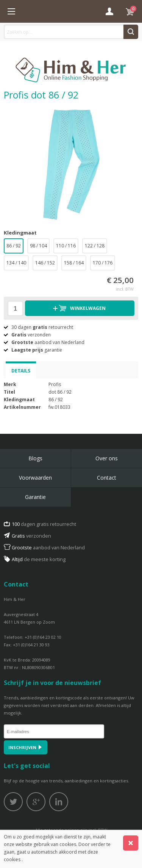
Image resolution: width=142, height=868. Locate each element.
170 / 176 (103, 263)
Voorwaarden (35, 478)
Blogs (35, 458)
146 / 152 (45, 263)
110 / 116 (66, 246)
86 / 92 (14, 246)
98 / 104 (38, 246)
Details (21, 371)
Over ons (107, 458)
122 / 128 (95, 246)
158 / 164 (74, 263)
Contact (107, 478)
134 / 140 (16, 263)
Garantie (35, 497)
